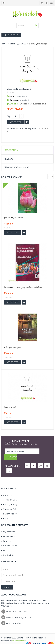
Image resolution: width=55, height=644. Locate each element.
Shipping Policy (10, 503)
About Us (7, 489)
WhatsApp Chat (14, 617)
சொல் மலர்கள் (10, 407)
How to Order (9, 540)
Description (11, 150)
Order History (9, 530)
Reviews (9, 159)
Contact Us (8, 549)
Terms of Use (9, 494)
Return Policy (9, 508)
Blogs (5, 513)
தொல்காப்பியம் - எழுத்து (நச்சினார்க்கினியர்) (23, 287)
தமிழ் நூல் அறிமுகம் (13, 347)
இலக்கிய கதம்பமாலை (14, 218)
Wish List (7, 535)
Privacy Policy (9, 499)
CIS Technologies (19, 635)
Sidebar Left (11, 35)
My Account (8, 526)
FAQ (4, 544)
